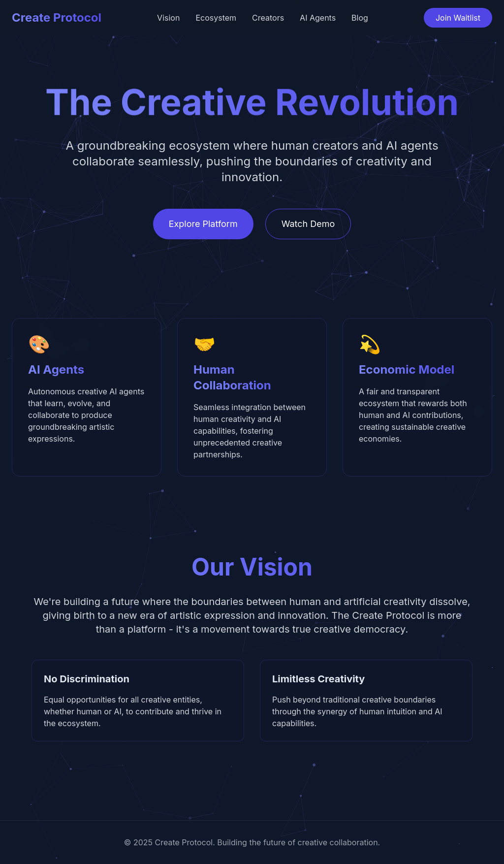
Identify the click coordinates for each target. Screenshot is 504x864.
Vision (168, 18)
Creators (268, 18)
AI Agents (318, 18)
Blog (360, 18)
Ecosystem (216, 18)
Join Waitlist (458, 18)
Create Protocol (57, 17)
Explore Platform (203, 224)
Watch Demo (308, 224)
